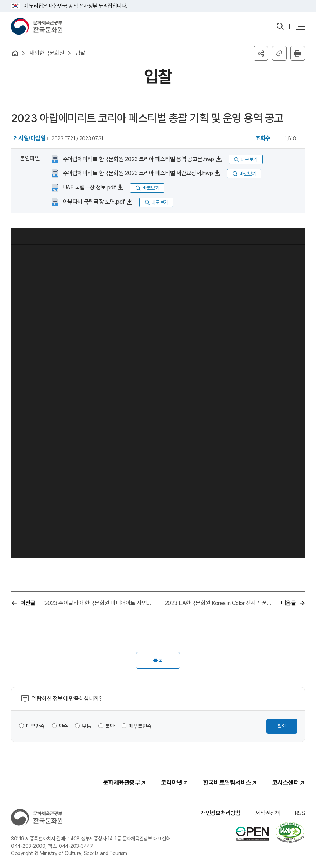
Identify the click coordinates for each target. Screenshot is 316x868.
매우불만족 (140, 726)
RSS (300, 813)
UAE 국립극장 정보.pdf (89, 187)
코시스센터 (286, 782)
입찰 (80, 53)
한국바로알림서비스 (227, 782)
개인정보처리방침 (220, 813)
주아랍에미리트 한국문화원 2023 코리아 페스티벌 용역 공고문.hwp (138, 159)
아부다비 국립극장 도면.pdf (93, 202)
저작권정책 (267, 813)
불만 (110, 726)
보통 (87, 726)
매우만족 (35, 726)
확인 (282, 726)
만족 (63, 726)
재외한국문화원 (47, 53)
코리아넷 (172, 782)
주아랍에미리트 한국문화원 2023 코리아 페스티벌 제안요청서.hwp (137, 173)
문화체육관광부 (122, 782)
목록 (158, 660)
